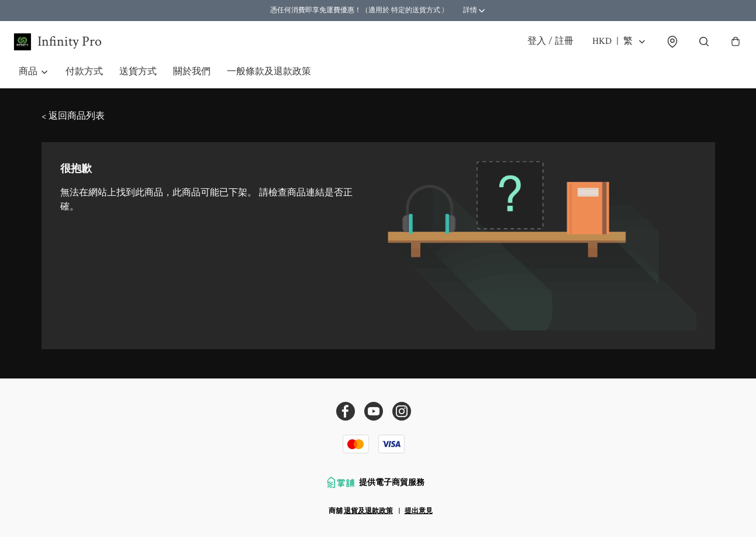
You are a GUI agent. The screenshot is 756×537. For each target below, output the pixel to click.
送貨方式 (138, 79)
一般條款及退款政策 (269, 79)
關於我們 (192, 79)
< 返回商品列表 (73, 124)
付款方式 (84, 79)
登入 (545, 45)
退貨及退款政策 (368, 511)
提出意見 (419, 511)
